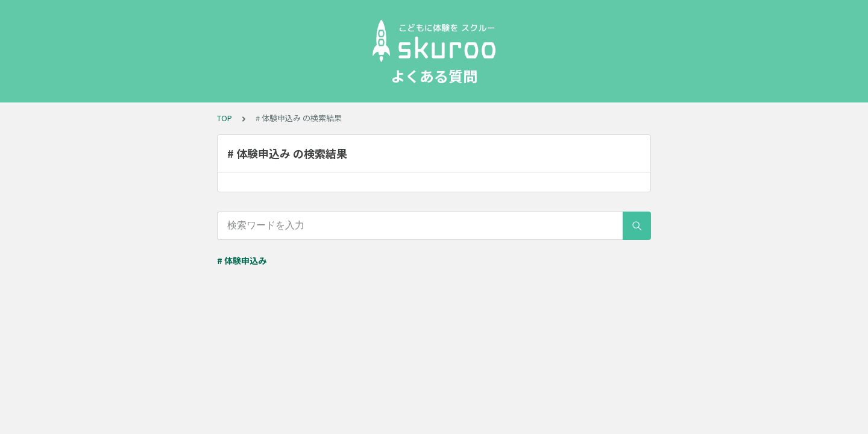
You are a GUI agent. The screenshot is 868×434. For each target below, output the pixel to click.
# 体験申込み (242, 260)
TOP (225, 118)
